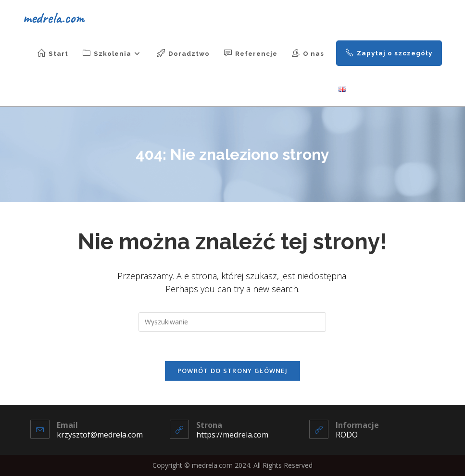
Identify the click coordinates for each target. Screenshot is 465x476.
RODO (347, 435)
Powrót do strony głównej (232, 371)
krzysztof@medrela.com (100, 435)
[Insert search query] (232, 322)
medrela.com (54, 18)
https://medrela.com (232, 435)
